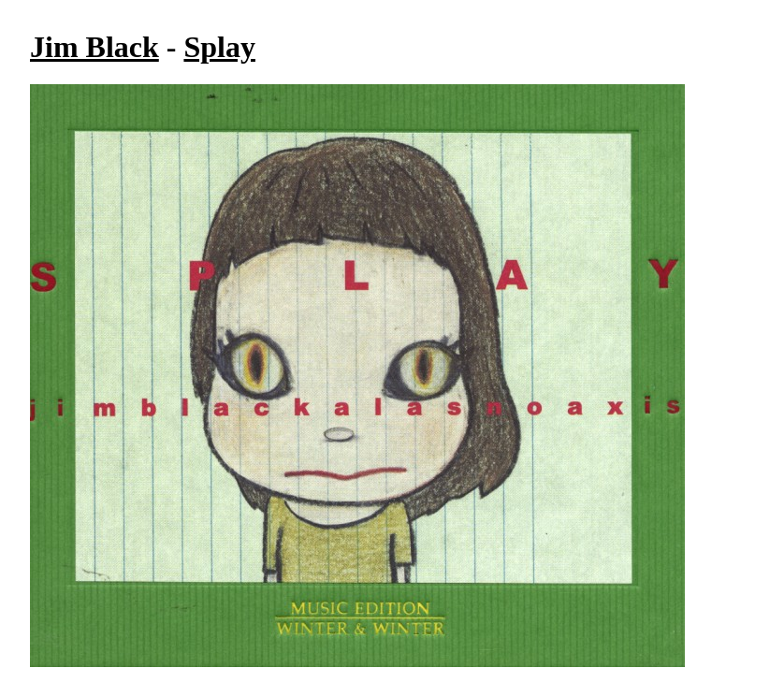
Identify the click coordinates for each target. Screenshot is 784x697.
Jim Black (94, 47)
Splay (219, 47)
